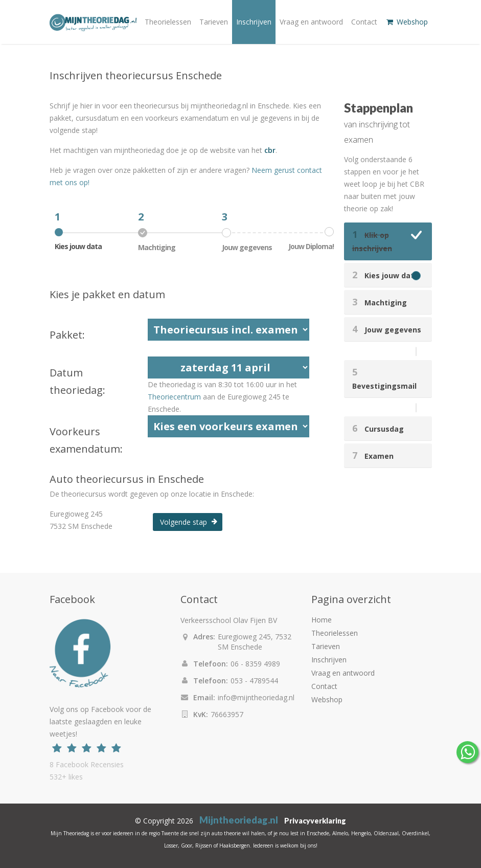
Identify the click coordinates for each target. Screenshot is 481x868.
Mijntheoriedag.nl (239, 820)
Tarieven (214, 22)
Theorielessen (168, 22)
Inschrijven (254, 22)
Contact (364, 22)
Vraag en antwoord (311, 22)
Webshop (407, 22)
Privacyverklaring (315, 821)
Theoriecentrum (174, 397)
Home (322, 620)
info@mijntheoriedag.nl (256, 697)
